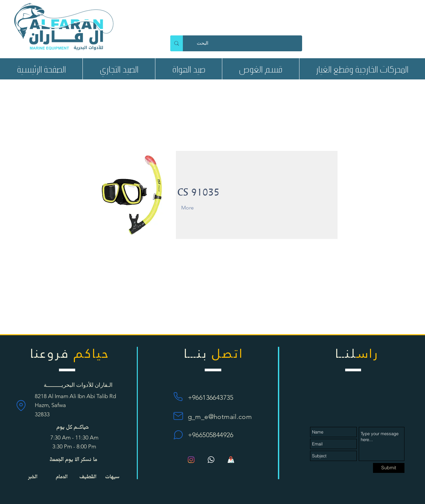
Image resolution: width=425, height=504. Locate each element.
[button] (119, 69)
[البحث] (248, 43)
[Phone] (178, 397)
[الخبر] (33, 476)
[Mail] (178, 416)
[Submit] (389, 468)
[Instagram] (191, 460)
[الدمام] (62, 476)
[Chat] (178, 435)
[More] (195, 208)
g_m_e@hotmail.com (220, 417)
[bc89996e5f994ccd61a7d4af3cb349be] (211, 460)
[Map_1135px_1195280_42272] (231, 460)
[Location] (21, 405)
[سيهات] (112, 476)
